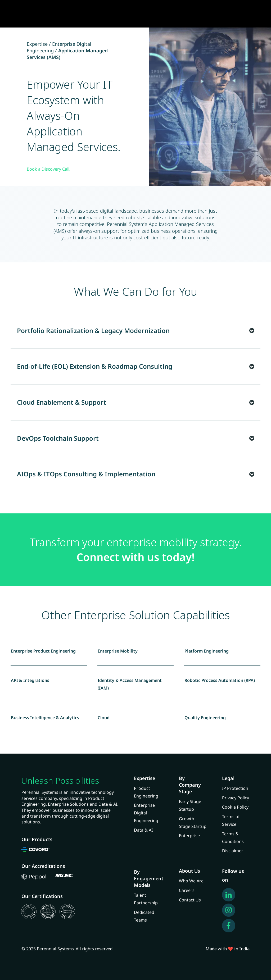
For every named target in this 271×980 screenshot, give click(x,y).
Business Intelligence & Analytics (45, 718)
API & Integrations (30, 680)
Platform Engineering (207, 651)
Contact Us (190, 900)
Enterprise (189, 836)
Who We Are (191, 881)
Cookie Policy (235, 807)
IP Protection (235, 788)
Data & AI (143, 830)
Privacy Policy (236, 798)
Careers (187, 890)
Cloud (104, 718)
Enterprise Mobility (118, 651)
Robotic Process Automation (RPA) (220, 680)
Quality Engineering (205, 718)
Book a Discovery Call (48, 169)
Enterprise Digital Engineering (146, 813)
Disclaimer (233, 851)
